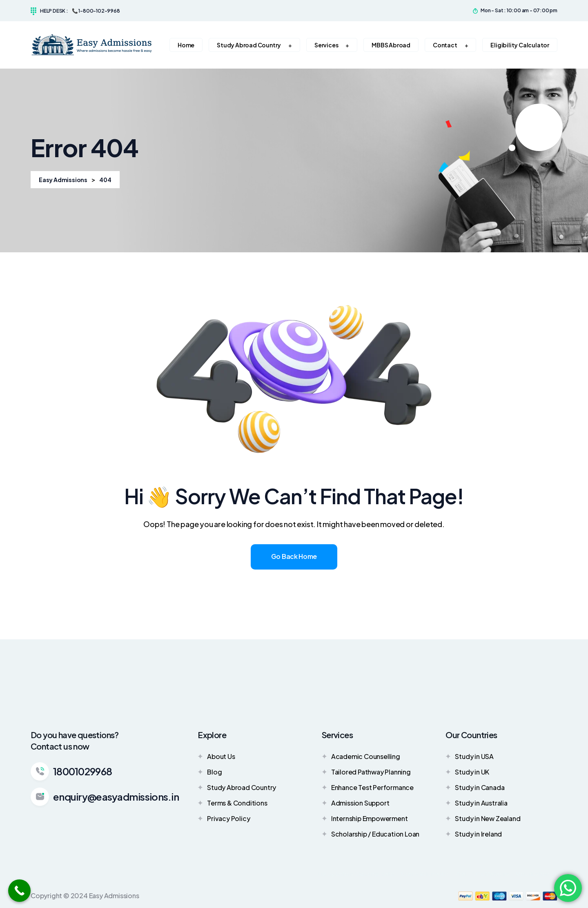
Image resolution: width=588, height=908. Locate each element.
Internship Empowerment (365, 818)
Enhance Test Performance (368, 787)
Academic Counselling (361, 756)
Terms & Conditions (232, 803)
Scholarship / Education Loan (371, 834)
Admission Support (356, 803)
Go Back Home (294, 556)
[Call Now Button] (19, 891)
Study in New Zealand (483, 818)
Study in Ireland (474, 834)
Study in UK (467, 772)
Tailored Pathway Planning (366, 772)
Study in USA (470, 756)
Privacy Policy (224, 818)
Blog (210, 772)
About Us (216, 756)
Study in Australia (476, 803)
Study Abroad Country (237, 787)
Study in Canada (475, 787)
